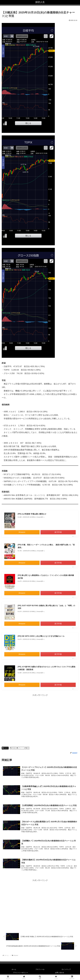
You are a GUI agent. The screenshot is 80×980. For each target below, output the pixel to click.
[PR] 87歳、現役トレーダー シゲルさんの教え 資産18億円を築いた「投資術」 (46, 546)
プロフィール (40, 970)
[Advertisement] (40, 720)
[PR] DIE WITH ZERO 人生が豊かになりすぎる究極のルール (41, 636)
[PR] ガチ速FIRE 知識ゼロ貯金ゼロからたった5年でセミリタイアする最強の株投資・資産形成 (46, 668)
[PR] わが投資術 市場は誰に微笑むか (32, 514)
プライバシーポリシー (20, 973)
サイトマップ (66, 970)
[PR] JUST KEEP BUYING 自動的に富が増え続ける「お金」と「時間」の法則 (46, 607)
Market (5, 748)
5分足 (13, 748)
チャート (21, 748)
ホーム (14, 970)
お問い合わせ (60, 973)
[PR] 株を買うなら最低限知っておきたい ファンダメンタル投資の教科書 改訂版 (46, 577)
